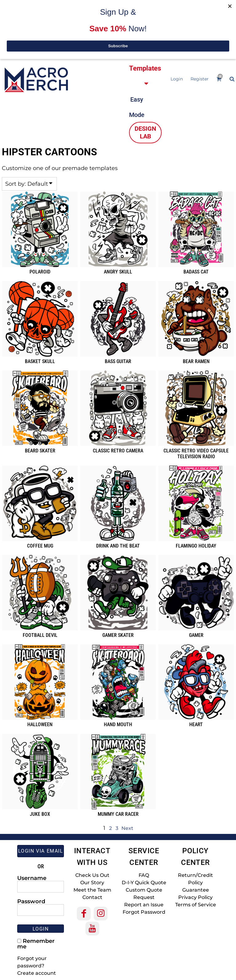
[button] (141, 30)
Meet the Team (92, 890)
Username (32, 878)
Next (127, 828)
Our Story (92, 883)
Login (177, 79)
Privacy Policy (195, 897)
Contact (92, 897)
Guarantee (196, 890)
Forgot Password (144, 912)
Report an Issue (144, 905)
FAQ (144, 875)
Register (200, 79)
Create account (37, 973)
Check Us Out (92, 875)
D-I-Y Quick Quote (144, 883)
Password (31, 901)
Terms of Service (196, 905)
